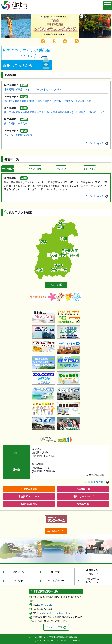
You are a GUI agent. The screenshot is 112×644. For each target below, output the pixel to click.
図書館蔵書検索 (29, 504)
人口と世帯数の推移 (95, 482)
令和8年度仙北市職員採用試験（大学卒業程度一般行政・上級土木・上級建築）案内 (48, 101)
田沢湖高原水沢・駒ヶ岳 (69, 254)
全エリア (54, 285)
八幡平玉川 (61, 226)
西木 (44, 242)
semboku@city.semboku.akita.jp (56, 614)
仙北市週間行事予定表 (16, 124)
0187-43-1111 (45, 605)
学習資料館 (83, 504)
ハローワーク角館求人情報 (18, 135)
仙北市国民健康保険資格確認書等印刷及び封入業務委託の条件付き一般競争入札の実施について (54, 112)
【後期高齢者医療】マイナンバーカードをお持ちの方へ (33, 89)
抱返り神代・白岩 (59, 268)
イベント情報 (36, 169)
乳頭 (64, 239)
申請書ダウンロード (29, 497)
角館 (40, 270)
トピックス (62, 169)
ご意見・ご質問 (54, 628)
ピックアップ (90, 169)
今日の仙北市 (9, 169)
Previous (43, 41)
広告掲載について (56, 531)
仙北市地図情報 (29, 490)
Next (77, 41)
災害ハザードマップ (83, 497)
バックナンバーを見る (92, 143)
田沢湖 (52, 256)
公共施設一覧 (83, 490)
